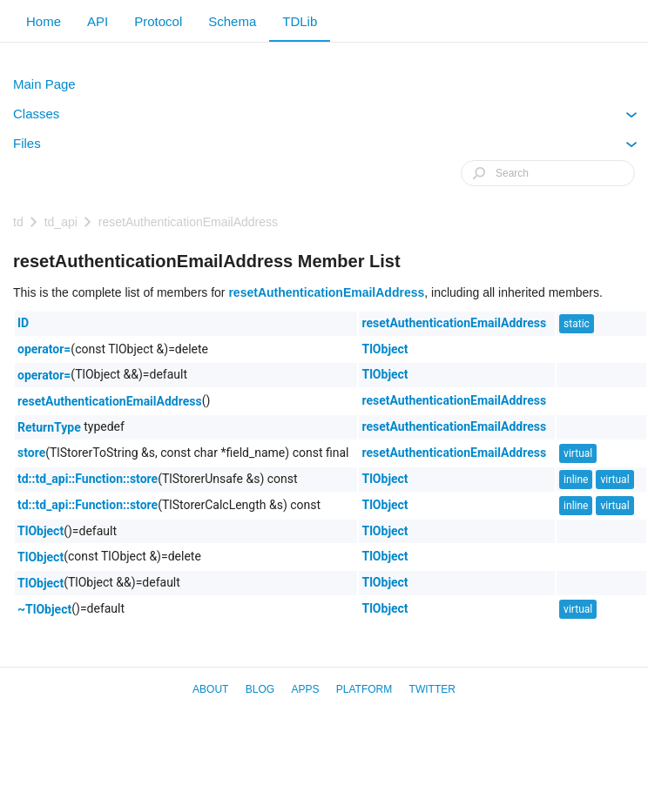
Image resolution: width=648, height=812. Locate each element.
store (31, 453)
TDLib (300, 21)
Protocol (158, 21)
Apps (305, 689)
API (98, 21)
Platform (364, 689)
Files (325, 147)
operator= (44, 349)
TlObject (385, 349)
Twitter (432, 689)
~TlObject (44, 609)
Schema (232, 21)
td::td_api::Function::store (88, 479)
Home (44, 21)
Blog (260, 689)
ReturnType (49, 427)
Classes (325, 117)
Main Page (44, 84)
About (210, 689)
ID (23, 323)
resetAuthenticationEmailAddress (188, 222)
